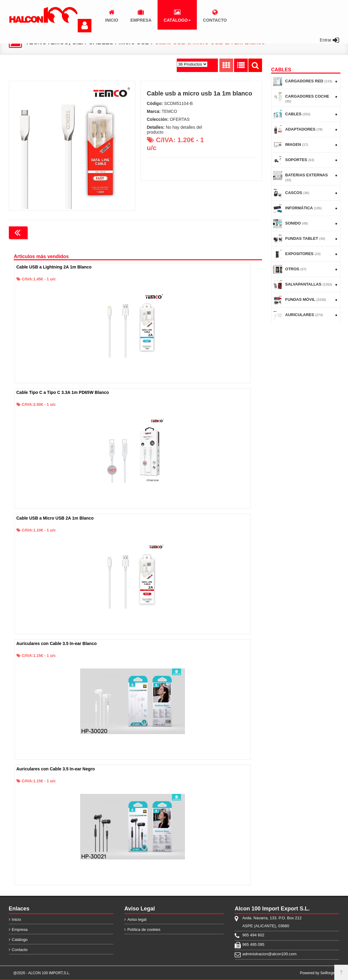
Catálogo (20, 940)
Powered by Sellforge (317, 973)
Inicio (16, 919)
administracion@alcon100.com (269, 954)
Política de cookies (144, 930)
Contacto (20, 950)
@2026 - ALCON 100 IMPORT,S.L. (42, 973)
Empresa (20, 930)
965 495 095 (253, 944)
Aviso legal (137, 919)
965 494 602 (253, 935)
